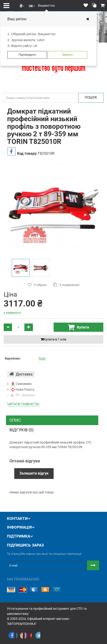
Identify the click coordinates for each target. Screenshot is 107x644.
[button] (22, 6)
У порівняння (66, 285)
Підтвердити (27, 55)
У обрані (37, 285)
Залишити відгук (34, 473)
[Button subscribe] (93, 565)
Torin (42, 358)
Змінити (67, 55)
